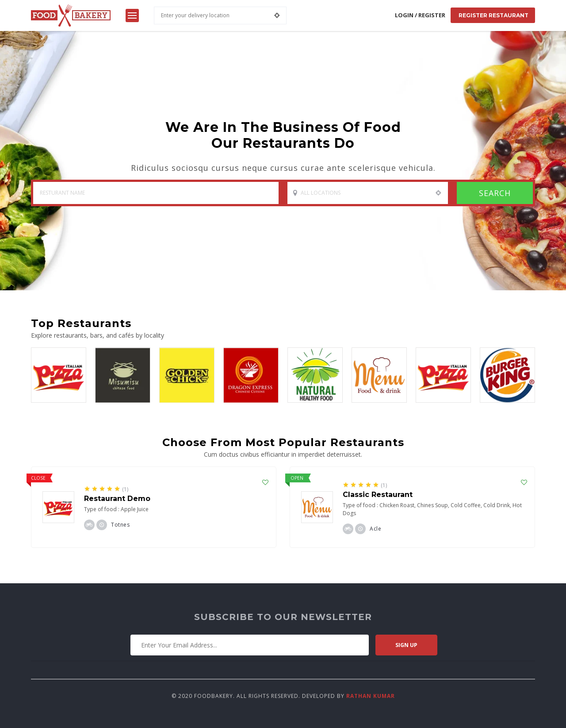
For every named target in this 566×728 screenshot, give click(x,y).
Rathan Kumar (371, 696)
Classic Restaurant (378, 495)
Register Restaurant (493, 15)
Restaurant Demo (117, 499)
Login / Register (420, 15)
